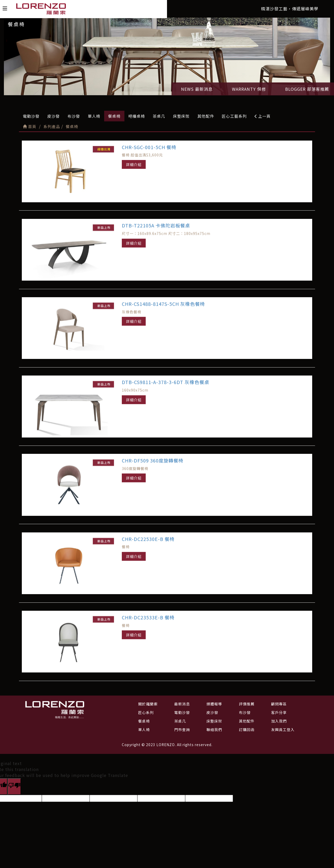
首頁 (30, 126)
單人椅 (94, 116)
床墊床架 (181, 116)
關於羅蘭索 (148, 704)
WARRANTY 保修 (249, 89)
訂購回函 (247, 730)
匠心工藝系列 (234, 116)
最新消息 (182, 704)
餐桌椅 (114, 116)
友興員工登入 (283, 730)
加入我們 (279, 721)
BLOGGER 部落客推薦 (307, 89)
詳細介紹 (134, 164)
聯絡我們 (214, 730)
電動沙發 (31, 116)
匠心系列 (146, 712)
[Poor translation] (14, 787)
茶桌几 (159, 116)
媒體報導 (214, 704)
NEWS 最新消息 (197, 89)
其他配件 (206, 116)
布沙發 (74, 116)
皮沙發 (54, 116)
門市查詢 (182, 730)
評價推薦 (247, 704)
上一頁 (263, 116)
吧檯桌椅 (137, 116)
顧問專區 (279, 704)
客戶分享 (279, 712)
